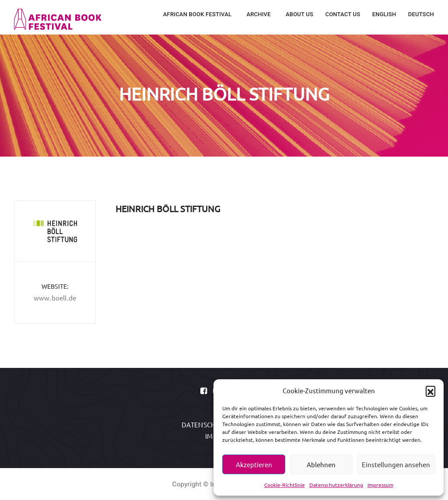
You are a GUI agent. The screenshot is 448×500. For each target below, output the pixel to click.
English (384, 14)
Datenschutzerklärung (336, 485)
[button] (430, 391)
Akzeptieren (254, 464)
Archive (259, 14)
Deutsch (421, 14)
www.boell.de (55, 298)
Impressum (380, 485)
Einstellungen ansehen (396, 464)
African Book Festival (198, 14)
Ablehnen (321, 464)
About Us (299, 14)
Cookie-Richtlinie (285, 485)
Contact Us (343, 14)
